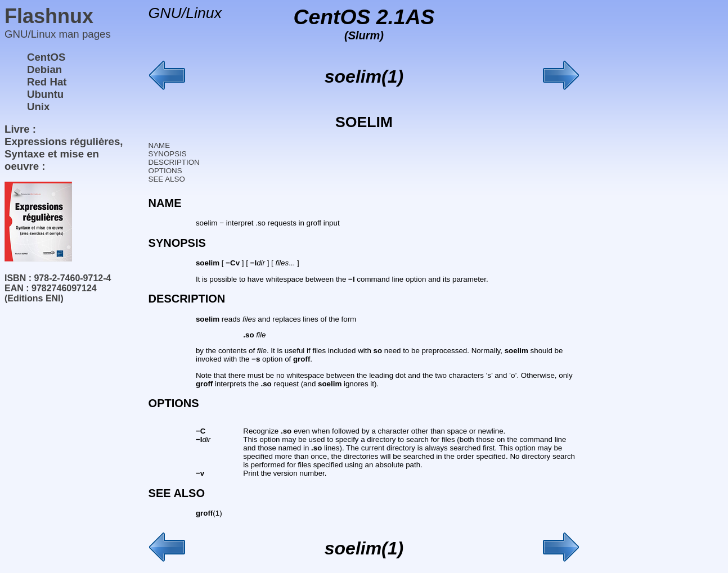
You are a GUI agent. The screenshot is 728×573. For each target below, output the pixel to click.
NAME (159, 145)
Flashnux (49, 16)
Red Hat (47, 82)
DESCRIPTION (174, 162)
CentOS (46, 57)
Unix (38, 107)
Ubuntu (45, 94)
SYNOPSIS (168, 154)
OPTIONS (165, 171)
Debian (44, 69)
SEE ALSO (167, 179)
